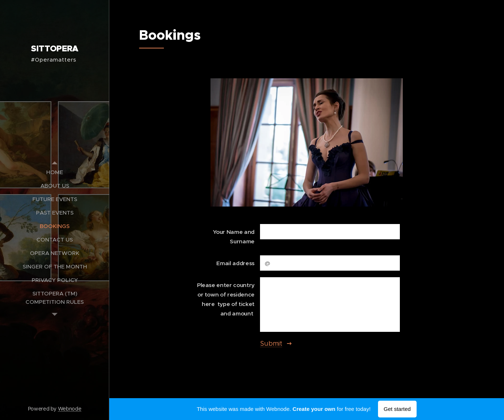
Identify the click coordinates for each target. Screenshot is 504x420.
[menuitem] (55, 172)
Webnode (70, 409)
